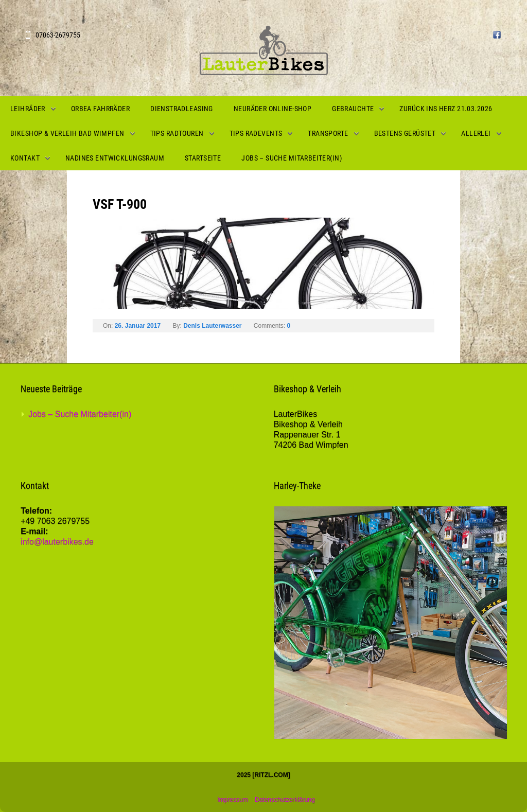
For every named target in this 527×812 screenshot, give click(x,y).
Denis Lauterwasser (212, 326)
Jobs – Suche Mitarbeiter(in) (292, 158)
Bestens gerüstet (405, 133)
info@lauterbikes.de (57, 542)
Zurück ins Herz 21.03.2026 (446, 109)
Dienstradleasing (182, 109)
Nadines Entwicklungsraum (115, 158)
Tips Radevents (256, 133)
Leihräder (28, 109)
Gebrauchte (353, 109)
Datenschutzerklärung (285, 800)
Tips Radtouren (177, 133)
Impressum (232, 800)
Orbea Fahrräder (100, 109)
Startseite (203, 158)
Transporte (328, 133)
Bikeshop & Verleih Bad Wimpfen (67, 133)
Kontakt (25, 158)
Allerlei (476, 133)
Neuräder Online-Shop (273, 109)
